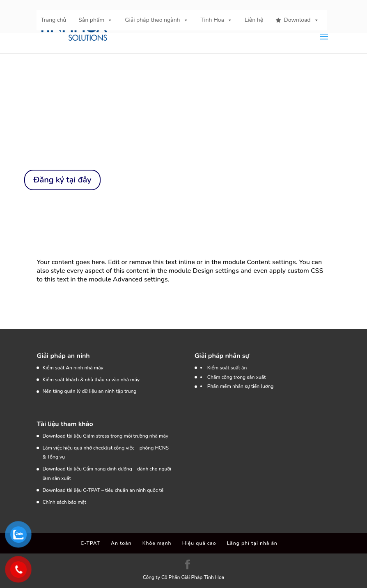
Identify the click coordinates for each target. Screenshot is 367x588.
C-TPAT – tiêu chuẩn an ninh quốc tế (123, 490)
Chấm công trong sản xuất (237, 377)
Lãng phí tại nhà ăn (252, 543)
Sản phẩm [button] (95, 20)
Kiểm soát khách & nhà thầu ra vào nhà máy (91, 380)
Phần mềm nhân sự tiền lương (241, 386)
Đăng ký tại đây (62, 180)
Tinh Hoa (217, 20)
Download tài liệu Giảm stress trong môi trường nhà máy (106, 436)
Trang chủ (53, 20)
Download (301, 20)
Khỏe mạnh (157, 543)
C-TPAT (90, 543)
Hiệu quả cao (199, 543)
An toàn (121, 543)
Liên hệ (254, 20)
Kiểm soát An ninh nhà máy (73, 368)
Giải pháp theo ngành (156, 20)
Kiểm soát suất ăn (227, 368)
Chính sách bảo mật (64, 502)
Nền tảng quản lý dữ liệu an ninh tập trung (89, 391)
